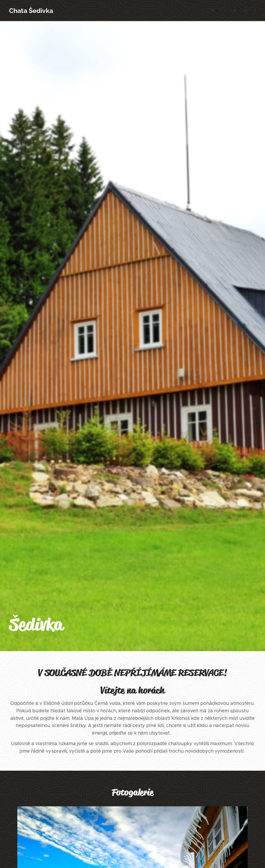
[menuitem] (213, 11)
